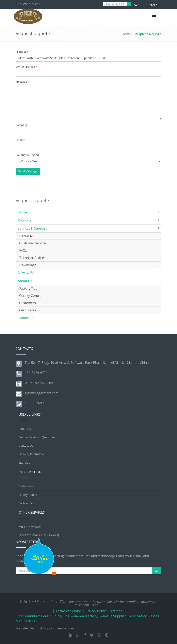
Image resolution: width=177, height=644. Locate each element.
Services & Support (32, 228)
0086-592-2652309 (39, 383)
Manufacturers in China (43, 616)
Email (20, 140)
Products (25, 220)
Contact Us (26, 318)
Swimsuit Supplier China (117, 616)
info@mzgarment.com (42, 393)
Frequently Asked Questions (37, 437)
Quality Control (31, 296)
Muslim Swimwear (31, 527)
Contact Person (26, 67)
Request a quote (148, 34)
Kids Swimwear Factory (80, 616)
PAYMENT (27, 236)
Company (22, 125)
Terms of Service (68, 611)
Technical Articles (32, 258)
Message (22, 82)
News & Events (29, 273)
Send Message (28, 171)
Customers (28, 303)
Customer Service (33, 243)
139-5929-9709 (149, 5)
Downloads (28, 265)
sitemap (116, 611)
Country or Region (27, 155)
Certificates (28, 310)
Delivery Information (32, 454)
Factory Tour (29, 288)
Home (126, 34)
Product (22, 52)
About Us (25, 281)
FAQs (23, 250)
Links (20, 616)
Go (129, 4)
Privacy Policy (96, 611)
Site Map (24, 463)
